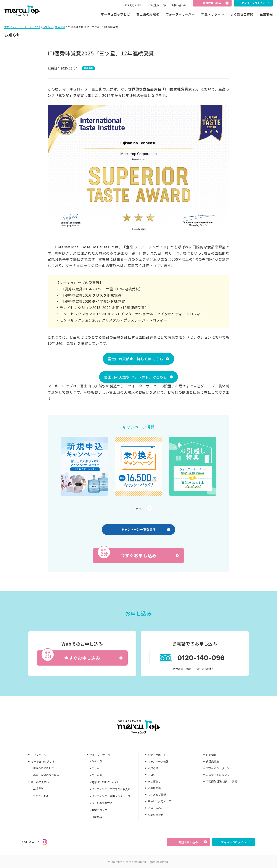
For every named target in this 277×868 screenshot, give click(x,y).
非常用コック (99, 810)
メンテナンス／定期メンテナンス (111, 796)
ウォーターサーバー (180, 14)
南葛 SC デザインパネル (105, 782)
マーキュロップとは (115, 14)
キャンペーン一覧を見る (146, 529)
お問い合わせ (179, 5)
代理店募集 (213, 761)
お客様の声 (154, 788)
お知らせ (48, 27)
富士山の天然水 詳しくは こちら (136, 359)
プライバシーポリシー (219, 768)
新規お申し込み (193, 842)
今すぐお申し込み (138, 553)
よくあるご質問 (242, 14)
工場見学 (38, 788)
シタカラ (97, 761)
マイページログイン (237, 842)
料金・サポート (213, 14)
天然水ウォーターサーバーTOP (22, 27)
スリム (95, 768)
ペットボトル (41, 795)
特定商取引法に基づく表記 (222, 781)
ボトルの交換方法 (102, 803)
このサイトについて (218, 775)
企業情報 (266, 14)
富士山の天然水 (148, 14)
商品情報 (60, 27)
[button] (137, 509)
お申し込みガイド (157, 5)
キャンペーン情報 (158, 761)
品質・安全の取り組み (46, 775)
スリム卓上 (98, 775)
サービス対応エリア (131, 5)
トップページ (39, 755)
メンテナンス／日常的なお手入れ (111, 789)
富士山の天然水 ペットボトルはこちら (135, 377)
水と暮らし (154, 781)
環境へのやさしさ (43, 768)
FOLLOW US (34, 842)
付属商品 (97, 817)
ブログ (152, 775)
